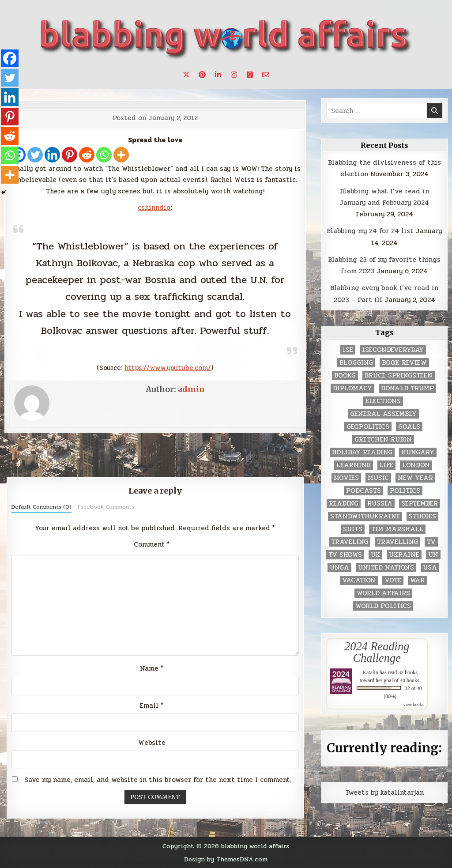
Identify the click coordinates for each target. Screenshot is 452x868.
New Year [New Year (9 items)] (415, 478)
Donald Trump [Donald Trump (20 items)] (407, 388)
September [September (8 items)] (420, 504)
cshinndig (154, 208)
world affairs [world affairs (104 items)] (383, 593)
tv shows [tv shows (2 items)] (345, 555)
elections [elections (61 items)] (383, 401)
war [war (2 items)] (417, 580)
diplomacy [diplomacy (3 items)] (352, 388)
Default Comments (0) (41, 507)
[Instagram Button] (234, 75)
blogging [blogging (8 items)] (356, 363)
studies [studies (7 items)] (422, 516)
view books (414, 704)
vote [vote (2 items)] (393, 580)
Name (152, 668)
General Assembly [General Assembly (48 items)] (383, 414)
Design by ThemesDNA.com (226, 859)
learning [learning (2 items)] (354, 465)
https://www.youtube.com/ (168, 368)
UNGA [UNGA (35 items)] (339, 568)
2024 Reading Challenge (377, 652)
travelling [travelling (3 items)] (397, 542)
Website (152, 743)
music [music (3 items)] (378, 478)
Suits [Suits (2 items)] (353, 529)
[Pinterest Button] (202, 75)
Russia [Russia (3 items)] (380, 504)
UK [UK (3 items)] (375, 555)
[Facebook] (10, 58)
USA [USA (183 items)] (430, 568)
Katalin (370, 672)
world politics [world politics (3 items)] (383, 606)
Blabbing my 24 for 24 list (370, 231)
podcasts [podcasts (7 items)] (363, 491)
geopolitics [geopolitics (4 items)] (368, 427)
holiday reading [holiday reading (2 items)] (362, 452)
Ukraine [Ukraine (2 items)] (404, 555)
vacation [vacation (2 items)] (359, 580)
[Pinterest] (70, 155)
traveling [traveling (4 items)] (350, 542)
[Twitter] (35, 155)
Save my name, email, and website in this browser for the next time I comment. (158, 780)
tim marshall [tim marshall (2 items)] (397, 529)
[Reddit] (87, 155)
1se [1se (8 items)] (348, 350)
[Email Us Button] (266, 75)
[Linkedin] (52, 155)
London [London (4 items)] (416, 465)
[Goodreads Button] (250, 75)
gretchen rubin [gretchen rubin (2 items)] (383, 440)
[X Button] (186, 75)
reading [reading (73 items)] (344, 504)
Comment (152, 544)
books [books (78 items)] (345, 376)
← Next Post (26, 456)
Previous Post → (278, 456)
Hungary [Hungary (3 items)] (418, 452)
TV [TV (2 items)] (431, 542)
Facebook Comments (106, 507)
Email (152, 706)
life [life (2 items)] (386, 465)
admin (191, 389)
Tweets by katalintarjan (384, 793)
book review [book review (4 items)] (404, 363)
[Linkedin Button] (218, 75)
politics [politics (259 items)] (405, 491)
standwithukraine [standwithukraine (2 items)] (365, 516)
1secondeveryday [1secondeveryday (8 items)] (393, 350)
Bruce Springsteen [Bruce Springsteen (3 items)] (399, 376)
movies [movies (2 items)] (346, 478)
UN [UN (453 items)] (433, 555)
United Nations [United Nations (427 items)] (386, 568)
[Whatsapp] (104, 155)
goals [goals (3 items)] (409, 427)
